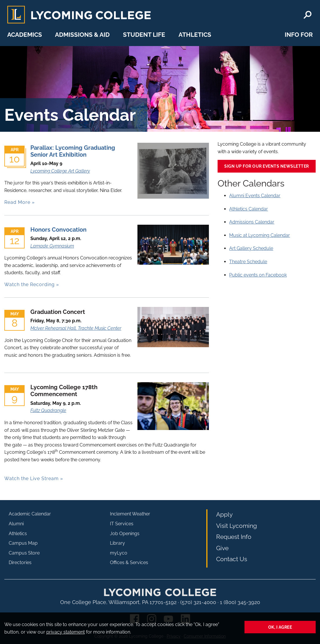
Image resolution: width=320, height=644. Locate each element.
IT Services (122, 524)
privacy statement (66, 632)
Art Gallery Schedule (251, 248)
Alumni (16, 524)
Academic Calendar (30, 514)
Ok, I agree (280, 627)
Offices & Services (129, 562)
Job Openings (125, 534)
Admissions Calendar (252, 222)
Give (222, 548)
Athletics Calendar (249, 209)
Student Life (144, 35)
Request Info (234, 537)
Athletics (195, 35)
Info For (299, 35)
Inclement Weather (130, 514)
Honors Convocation (58, 230)
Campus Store (24, 553)
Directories (20, 562)
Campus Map (23, 543)
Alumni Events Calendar (255, 196)
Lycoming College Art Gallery (60, 171)
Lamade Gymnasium (52, 246)
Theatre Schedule (248, 262)
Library (117, 543)
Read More (17, 202)
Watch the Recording (30, 285)
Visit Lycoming (237, 526)
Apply (224, 514)
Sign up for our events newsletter (267, 166)
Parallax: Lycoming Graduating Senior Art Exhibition (73, 151)
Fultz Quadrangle (48, 410)
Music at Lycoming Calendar (260, 235)
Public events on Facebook (258, 275)
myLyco (119, 553)
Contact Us (232, 559)
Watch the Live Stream (32, 479)
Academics (25, 35)
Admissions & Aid (82, 35)
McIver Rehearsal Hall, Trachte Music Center (76, 328)
